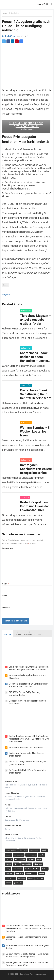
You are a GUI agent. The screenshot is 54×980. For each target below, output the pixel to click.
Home (4, 13)
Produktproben (11, 894)
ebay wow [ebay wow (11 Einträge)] (19, 874)
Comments (29, 633)
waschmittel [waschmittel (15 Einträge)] (26, 864)
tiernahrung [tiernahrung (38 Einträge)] (19, 855)
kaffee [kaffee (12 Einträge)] (45, 869)
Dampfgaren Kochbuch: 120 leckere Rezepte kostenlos (36, 469)
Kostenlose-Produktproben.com (33, 974)
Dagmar (6, 295)
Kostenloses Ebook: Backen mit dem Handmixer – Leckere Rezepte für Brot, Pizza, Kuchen (35, 361)
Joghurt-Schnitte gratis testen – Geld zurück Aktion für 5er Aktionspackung (28, 955)
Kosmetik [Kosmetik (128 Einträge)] (23, 850)
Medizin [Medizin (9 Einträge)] (40, 878)
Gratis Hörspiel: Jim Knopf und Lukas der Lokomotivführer (34, 506)
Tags (40, 633)
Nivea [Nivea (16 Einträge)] (16, 864)
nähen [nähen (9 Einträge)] (9, 883)
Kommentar (8, 548)
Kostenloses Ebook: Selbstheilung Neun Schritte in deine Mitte (36, 394)
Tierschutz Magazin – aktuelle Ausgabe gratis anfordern (35, 320)
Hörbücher (25, 497)
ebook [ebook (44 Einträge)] (8, 855)
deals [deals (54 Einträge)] (44, 850)
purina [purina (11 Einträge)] (41, 874)
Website (6, 608)
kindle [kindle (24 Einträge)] (41, 855)
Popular (7, 633)
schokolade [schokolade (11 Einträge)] (31, 874)
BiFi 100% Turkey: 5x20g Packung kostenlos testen (24, 694)
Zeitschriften (14, 13)
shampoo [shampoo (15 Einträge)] (38, 864)
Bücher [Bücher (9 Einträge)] (31, 878)
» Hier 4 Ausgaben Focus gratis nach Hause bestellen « (26, 126)
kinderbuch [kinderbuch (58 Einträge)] (35, 850)
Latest (18, 633)
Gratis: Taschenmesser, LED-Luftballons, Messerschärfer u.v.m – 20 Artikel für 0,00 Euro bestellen (29, 739)
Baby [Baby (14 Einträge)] (8, 869)
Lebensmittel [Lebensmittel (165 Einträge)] (11, 850)
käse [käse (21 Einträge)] (39, 860)
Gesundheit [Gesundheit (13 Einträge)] (17, 869)
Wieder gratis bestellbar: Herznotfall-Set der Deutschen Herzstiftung (27, 964)
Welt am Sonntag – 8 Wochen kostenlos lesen (35, 431)
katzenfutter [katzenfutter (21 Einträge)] (20, 860)
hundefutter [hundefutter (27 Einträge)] (31, 855)
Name (5, 584)
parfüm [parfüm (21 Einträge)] (31, 860)
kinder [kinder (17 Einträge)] (8, 864)
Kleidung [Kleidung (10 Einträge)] (21, 878)
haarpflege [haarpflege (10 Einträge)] (10, 878)
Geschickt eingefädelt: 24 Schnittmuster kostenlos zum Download (28, 685)
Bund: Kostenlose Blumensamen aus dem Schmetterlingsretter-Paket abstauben (29, 668)
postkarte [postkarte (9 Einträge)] (18, 883)
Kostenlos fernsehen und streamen (26, 747)
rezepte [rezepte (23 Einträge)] (9, 860)
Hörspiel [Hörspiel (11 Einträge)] (9, 874)
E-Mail (6, 596)
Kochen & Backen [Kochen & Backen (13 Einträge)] (32, 869)
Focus (6, 285)
